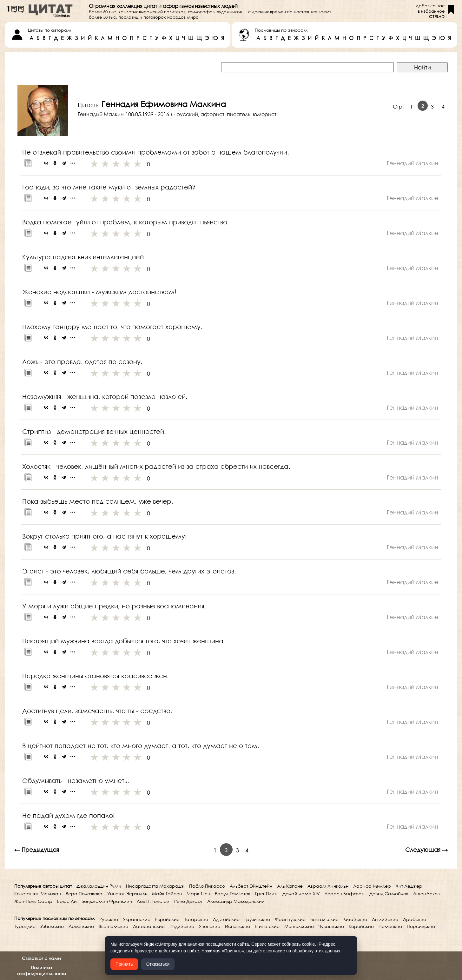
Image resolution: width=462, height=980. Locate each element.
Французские (290, 919)
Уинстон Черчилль (127, 894)
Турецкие (25, 926)
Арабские (415, 919)
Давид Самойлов (389, 894)
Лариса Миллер (372, 886)
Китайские (355, 919)
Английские (385, 919)
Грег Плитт (266, 894)
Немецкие (390, 926)
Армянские (81, 926)
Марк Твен (198, 894)
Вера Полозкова (84, 894)
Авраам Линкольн (328, 886)
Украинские (137, 919)
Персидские (421, 926)
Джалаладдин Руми (99, 886)
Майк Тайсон (167, 894)
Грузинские (257, 919)
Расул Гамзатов (233, 894)
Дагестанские (149, 926)
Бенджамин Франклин (107, 901)
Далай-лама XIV (301, 894)
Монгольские (299, 926)
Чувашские (331, 926)
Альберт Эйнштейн (251, 886)
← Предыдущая (37, 850)
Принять (124, 964)
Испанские (238, 926)
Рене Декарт (188, 901)
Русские (109, 919)
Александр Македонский (236, 901)
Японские (210, 926)
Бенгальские (324, 919)
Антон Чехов (426, 894)
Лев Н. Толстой (153, 901)
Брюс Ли (67, 901)
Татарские (196, 919)
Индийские (182, 926)
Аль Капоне (290, 886)
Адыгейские (226, 919)
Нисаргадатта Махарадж (155, 886)
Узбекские (52, 926)
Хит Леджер (409, 886)
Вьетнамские (113, 926)
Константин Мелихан (38, 894)
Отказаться (158, 964)
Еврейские (167, 919)
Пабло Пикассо (207, 886)
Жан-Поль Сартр (33, 901)
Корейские (361, 926)
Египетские (267, 926)
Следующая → (426, 850)
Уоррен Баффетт (345, 894)
